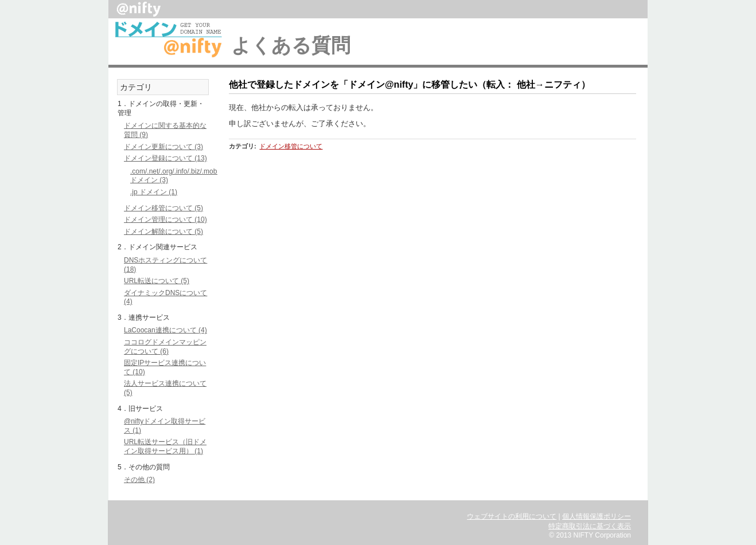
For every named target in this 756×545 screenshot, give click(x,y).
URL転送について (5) (157, 281)
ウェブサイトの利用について (512, 516)
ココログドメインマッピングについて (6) (165, 347)
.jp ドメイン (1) (154, 192)
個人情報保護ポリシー (597, 516)
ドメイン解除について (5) (163, 232)
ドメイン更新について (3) (163, 147)
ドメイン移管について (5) (163, 208)
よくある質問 (291, 45)
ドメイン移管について (291, 146)
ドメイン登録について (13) (165, 158)
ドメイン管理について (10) (165, 219)
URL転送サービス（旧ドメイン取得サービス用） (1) (165, 446)
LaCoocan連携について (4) (165, 330)
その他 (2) (139, 480)
